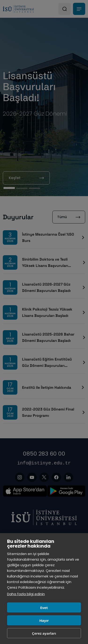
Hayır (44, 620)
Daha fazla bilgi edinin (26, 594)
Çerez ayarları (44, 633)
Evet (44, 608)
